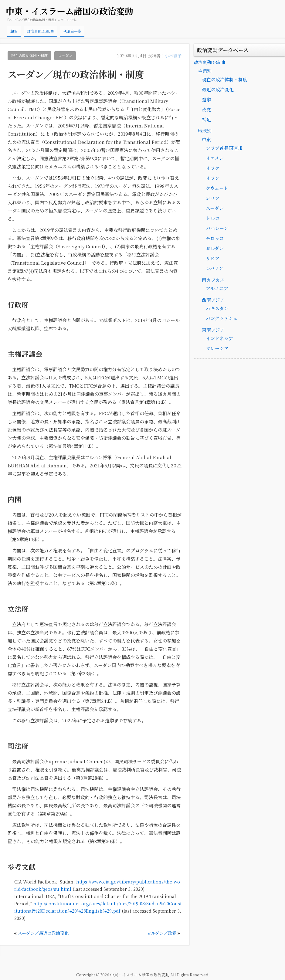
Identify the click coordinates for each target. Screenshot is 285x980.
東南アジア (213, 330)
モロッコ (215, 238)
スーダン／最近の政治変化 (45, 933)
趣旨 (14, 31)
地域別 (205, 131)
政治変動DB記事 (40, 31)
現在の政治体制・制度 (31, 56)
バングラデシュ (222, 319)
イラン (213, 178)
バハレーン (217, 228)
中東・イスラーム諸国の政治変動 (70, 11)
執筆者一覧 (72, 31)
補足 (206, 120)
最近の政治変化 (218, 90)
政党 (206, 110)
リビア (213, 258)
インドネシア (219, 339)
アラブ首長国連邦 (224, 148)
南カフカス (213, 280)
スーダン (69, 56)
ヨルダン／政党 (161, 933)
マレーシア (217, 349)
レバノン (215, 268)
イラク (213, 168)
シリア (213, 198)
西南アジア (213, 300)
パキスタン (217, 309)
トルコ (213, 218)
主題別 (205, 71)
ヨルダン (215, 248)
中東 (206, 140)
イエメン (215, 158)
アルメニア (217, 288)
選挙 (206, 100)
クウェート (217, 188)
